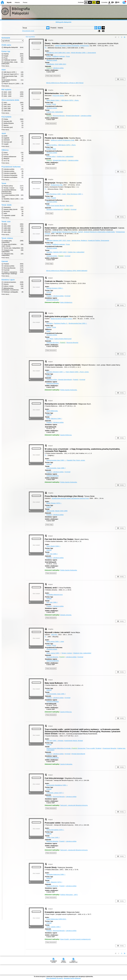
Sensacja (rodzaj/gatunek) (55, 209)
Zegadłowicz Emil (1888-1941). (58, 53)
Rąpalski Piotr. (76, 460)
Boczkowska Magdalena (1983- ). (57, 785)
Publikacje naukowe (58, 56)
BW (90, 2)
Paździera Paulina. (61, 323)
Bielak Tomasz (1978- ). (54, 503)
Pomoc (25, 2)
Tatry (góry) (70, 206)
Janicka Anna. (79, 240)
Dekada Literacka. (66, 615)
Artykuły (49, 292)
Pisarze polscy (51, 156)
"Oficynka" (54, 635)
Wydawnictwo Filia (57, 185)
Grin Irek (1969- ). (55, 741)
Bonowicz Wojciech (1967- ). (56, 372)
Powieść (49, 296)
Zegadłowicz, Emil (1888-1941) (56, 64)
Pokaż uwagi (49, 213)
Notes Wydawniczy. (66, 302)
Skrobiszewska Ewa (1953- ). (78, 323)
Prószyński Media (58, 96)
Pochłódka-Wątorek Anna (54, 595)
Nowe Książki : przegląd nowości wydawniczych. (76, 939)
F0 (109, 2)
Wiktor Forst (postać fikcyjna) (56, 206)
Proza (68, 56)
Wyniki (9, 2)
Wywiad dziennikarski (73, 116)
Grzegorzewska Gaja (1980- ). (56, 460)
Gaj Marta (50, 323)
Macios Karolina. (52, 145)
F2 (117, 2)
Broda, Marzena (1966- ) (54, 419)
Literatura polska (52, 60)
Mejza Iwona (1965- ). (55, 641)
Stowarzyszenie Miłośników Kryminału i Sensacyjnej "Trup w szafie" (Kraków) (74, 748)
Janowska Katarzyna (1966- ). (56, 874)
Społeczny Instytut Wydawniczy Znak (62, 140)
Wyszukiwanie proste (28, 31)
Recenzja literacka (59, 116)
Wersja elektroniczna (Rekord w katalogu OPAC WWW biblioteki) (67, 271)
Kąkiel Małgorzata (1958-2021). (56, 919)
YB (94, 2)
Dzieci (48, 331)
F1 (113, 2)
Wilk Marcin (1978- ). (70, 100)
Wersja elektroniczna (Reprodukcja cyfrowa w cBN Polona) (65, 83)
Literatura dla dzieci (53, 343)
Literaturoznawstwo (53, 300)
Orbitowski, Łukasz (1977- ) (55, 793)
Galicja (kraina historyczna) (63, 339)
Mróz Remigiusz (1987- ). (75, 194)
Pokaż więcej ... (6, 66)
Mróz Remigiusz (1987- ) (56, 194)
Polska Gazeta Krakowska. (69, 390)
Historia (17, 2)
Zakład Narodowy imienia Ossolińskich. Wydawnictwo (72, 46)
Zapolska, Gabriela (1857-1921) (57, 252)
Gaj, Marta (50, 339)
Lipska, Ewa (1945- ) (53, 837)
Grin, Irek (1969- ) (52, 554)
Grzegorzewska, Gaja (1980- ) (56, 468)
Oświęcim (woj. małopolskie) (82, 653)
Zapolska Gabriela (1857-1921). (59, 240)
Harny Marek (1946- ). (77, 372)
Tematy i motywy (67, 653)
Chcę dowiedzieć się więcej (54, 978)
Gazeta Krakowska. (66, 764)
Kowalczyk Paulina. (99, 240)
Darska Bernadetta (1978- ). (55, 830)
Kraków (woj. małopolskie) (55, 112)
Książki (49, 56)
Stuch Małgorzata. (52, 411)
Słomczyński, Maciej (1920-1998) (57, 511)
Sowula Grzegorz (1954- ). (55, 288)
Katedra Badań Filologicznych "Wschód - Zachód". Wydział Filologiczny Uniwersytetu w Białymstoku (83, 232)
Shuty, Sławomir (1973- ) (54, 882)
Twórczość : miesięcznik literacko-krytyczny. (74, 805)
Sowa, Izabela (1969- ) (54, 927)
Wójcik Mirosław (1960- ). (83, 53)
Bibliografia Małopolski (63, 22)
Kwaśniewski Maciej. (74, 741)
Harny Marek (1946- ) (53, 100)
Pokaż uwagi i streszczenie (53, 76)
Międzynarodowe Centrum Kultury (61, 319)
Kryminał (74, 209)
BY (98, 2)
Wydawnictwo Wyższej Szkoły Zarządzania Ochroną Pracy (70, 498)
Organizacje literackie (109, 748)
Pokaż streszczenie (51, 123)
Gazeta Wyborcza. (66, 435)
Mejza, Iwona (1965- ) (53, 653)
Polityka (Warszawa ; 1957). (69, 895)
